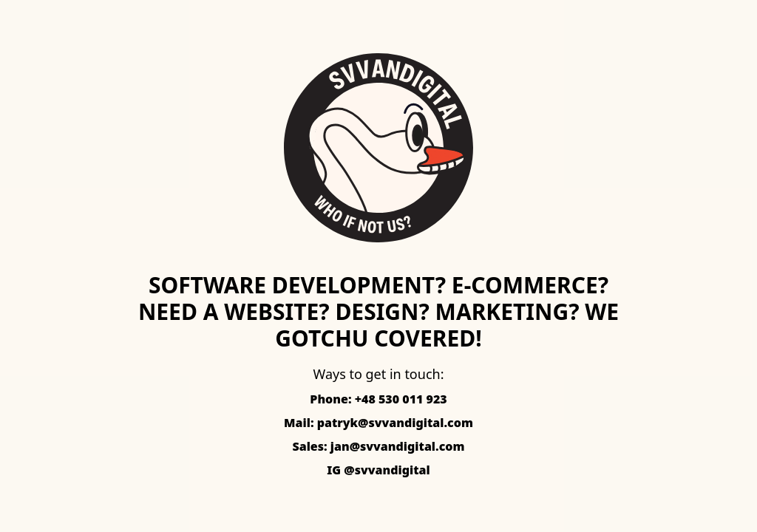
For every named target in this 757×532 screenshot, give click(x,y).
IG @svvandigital (378, 470)
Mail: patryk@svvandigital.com (378, 423)
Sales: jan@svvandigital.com (379, 446)
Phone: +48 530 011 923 (378, 399)
